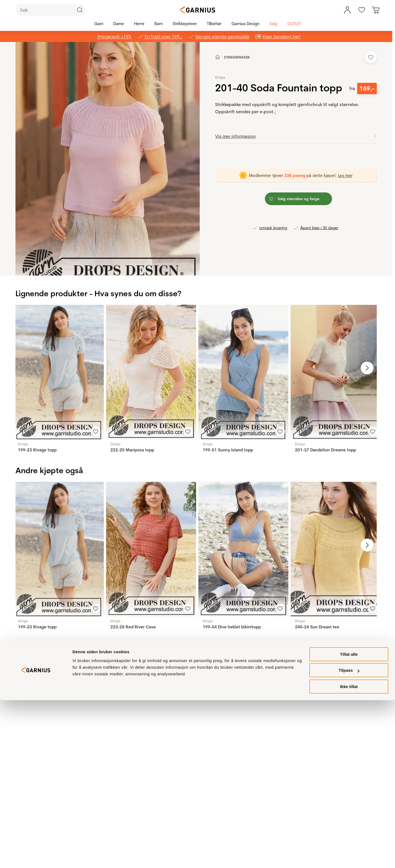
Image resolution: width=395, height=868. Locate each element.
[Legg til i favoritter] (371, 57)
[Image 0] (104, 266)
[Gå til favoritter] (362, 10)
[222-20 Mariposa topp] (151, 372)
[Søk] (51, 10)
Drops (220, 77)
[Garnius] (197, 10)
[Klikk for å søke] (80, 10)
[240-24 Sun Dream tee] (336, 549)
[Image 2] (112, 266)
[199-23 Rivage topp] (59, 372)
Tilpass (349, 838)
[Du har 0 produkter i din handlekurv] (376, 10)
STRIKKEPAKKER (237, 57)
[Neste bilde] (364, 368)
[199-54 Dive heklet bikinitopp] (243, 549)
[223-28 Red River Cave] (151, 549)
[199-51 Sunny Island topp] (243, 372)
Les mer (345, 175)
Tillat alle (349, 822)
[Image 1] (108, 266)
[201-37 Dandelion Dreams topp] (336, 372)
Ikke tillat (349, 854)
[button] (108, 159)
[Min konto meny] (347, 10)
